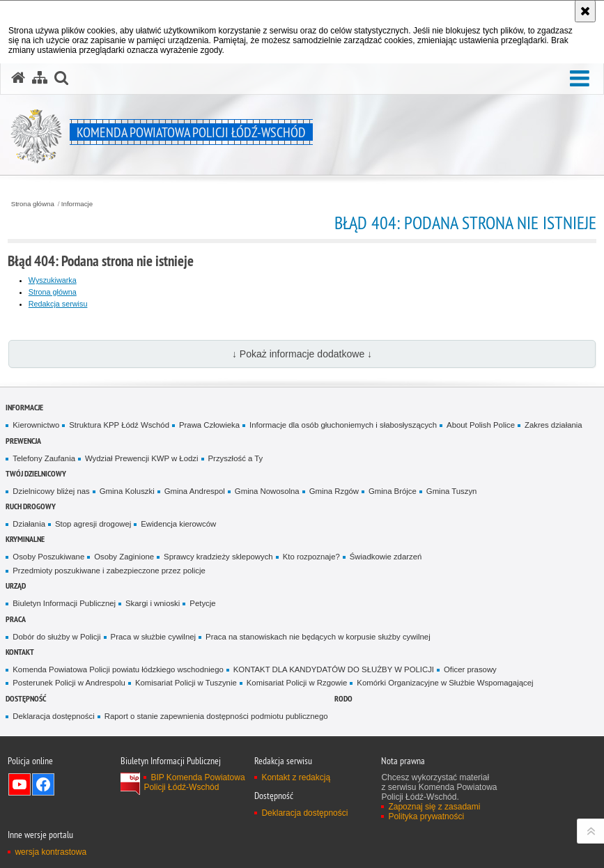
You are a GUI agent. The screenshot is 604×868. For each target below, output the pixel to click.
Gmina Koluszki (127, 491)
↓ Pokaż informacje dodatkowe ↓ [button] (302, 354)
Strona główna (33, 204)
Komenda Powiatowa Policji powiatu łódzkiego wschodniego (118, 669)
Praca (16, 619)
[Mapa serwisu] (40, 78)
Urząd (16, 586)
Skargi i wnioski (153, 603)
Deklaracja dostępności (53, 716)
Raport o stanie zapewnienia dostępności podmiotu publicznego (216, 716)
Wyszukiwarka (53, 280)
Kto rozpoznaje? (311, 557)
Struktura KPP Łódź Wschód (119, 425)
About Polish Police (481, 425)
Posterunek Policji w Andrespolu (69, 683)
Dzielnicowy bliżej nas (51, 491)
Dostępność (26, 698)
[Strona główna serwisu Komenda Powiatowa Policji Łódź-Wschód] (18, 78)
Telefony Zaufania (44, 458)
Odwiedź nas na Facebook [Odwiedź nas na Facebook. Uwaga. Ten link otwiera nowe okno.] (43, 784)
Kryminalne (25, 539)
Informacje (77, 204)
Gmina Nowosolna (267, 491)
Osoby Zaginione (124, 557)
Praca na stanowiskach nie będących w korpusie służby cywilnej (318, 637)
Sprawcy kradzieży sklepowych (218, 557)
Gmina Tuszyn (452, 491)
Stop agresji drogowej (93, 524)
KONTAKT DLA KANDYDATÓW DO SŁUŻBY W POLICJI (334, 669)
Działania (29, 524)
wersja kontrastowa (51, 852)
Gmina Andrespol (195, 491)
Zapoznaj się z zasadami (434, 807)
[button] (580, 79)
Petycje (202, 603)
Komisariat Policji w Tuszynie (186, 683)
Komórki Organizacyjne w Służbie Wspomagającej (445, 683)
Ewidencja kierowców (178, 524)
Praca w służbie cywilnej (153, 637)
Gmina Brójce (393, 491)
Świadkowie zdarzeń (386, 557)
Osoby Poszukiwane (48, 557)
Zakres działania (553, 425)
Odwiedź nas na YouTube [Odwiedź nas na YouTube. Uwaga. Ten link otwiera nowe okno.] (20, 784)
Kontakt (20, 652)
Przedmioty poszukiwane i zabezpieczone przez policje (109, 571)
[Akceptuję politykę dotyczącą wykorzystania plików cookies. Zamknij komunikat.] (585, 11)
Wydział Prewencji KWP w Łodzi (142, 458)
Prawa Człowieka (209, 425)
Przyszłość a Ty (236, 458)
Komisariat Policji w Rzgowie (297, 683)
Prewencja (23, 441)
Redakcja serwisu (58, 304)
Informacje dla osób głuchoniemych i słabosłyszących (343, 425)
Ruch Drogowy (31, 506)
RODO (343, 698)
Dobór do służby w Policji (56, 637)
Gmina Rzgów (334, 491)
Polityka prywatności (426, 816)
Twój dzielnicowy (36, 473)
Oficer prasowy (470, 669)
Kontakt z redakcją (296, 777)
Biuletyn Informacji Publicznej (64, 603)
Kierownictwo (36, 425)
